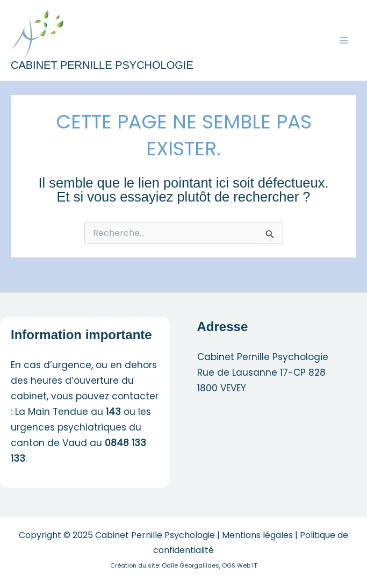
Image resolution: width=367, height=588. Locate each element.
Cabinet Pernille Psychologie (102, 65)
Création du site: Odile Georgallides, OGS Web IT (183, 565)
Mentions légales (257, 535)
